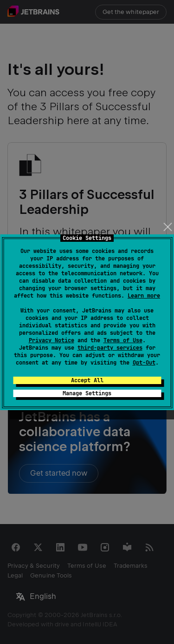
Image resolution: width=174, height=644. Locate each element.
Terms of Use (123, 340)
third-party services (110, 348)
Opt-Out (144, 363)
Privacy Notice (52, 340)
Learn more (144, 296)
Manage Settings (87, 393)
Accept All (87, 380)
